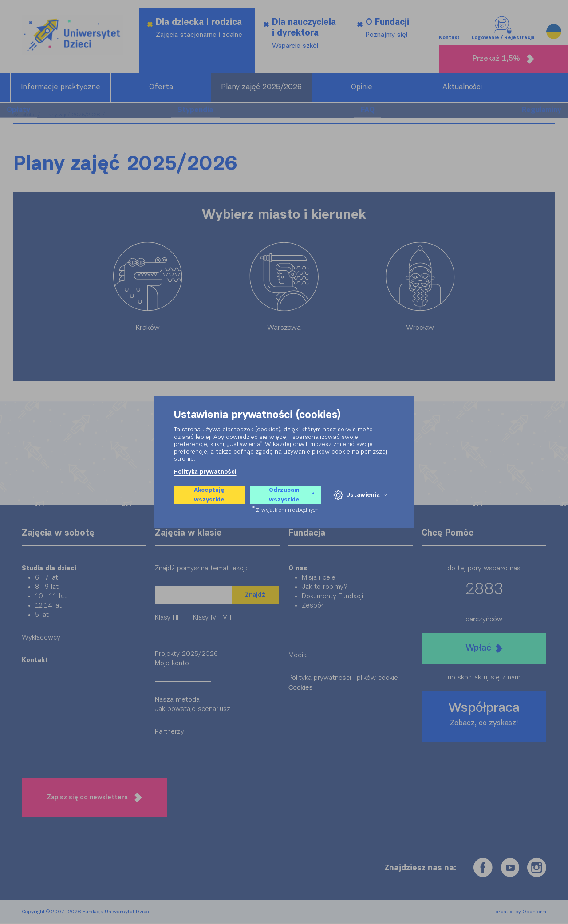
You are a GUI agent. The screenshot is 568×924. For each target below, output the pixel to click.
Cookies (300, 688)
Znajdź (255, 596)
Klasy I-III (167, 618)
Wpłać (484, 649)
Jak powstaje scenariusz (193, 710)
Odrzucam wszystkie (292, 495)
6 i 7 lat (47, 578)
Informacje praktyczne (61, 88)
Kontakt (449, 22)
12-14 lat (48, 606)
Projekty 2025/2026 (186, 655)
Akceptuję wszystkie (209, 495)
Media (298, 656)
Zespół (312, 606)
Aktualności (462, 88)
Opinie (362, 88)
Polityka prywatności (205, 472)
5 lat (42, 616)
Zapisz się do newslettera (95, 798)
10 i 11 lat (51, 597)
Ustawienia (360, 495)
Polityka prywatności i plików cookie (343, 679)
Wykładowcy (41, 638)
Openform (534, 913)
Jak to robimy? (325, 588)
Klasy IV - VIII (212, 618)
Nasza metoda (177, 701)
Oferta (161, 88)
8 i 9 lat (47, 588)
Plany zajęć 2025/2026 (261, 88)
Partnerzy (170, 732)
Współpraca (484, 715)
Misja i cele (319, 578)
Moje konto (172, 664)
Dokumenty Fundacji (332, 597)
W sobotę (24, 116)
